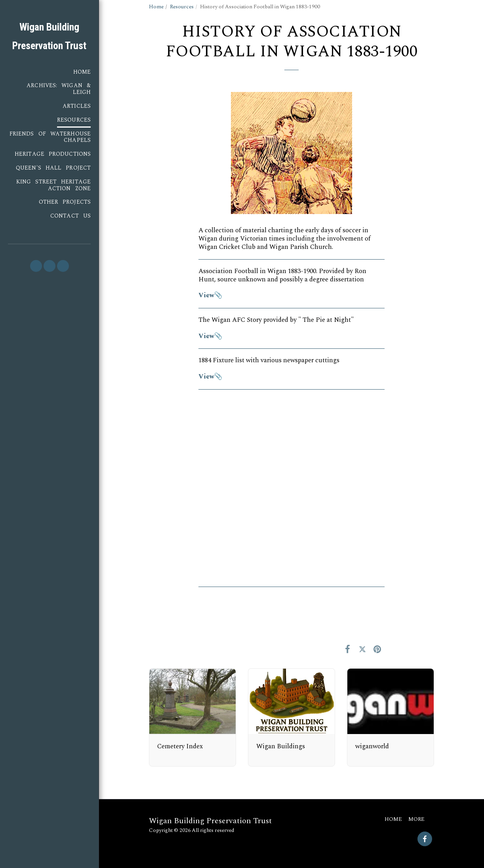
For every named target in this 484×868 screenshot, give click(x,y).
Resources (182, 7)
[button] (36, 266)
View (206, 295)
